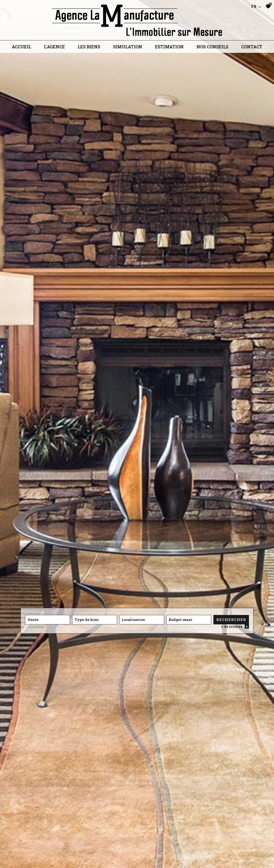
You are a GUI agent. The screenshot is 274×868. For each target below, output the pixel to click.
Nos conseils (212, 47)
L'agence (54, 47)
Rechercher (231, 620)
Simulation (128, 47)
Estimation (169, 47)
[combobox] (48, 620)
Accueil (21, 47)
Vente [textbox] (33, 620)
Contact (252, 47)
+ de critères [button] (235, 627)
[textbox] (95, 620)
